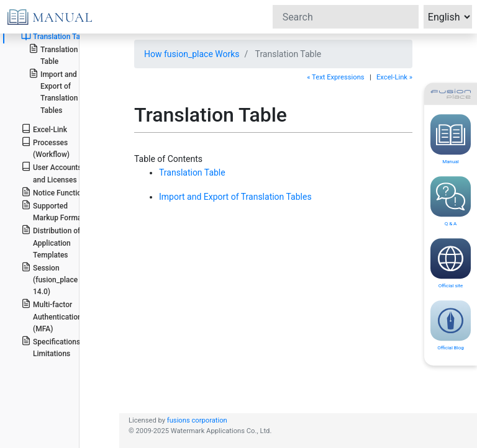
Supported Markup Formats (55, 211)
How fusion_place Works (192, 54)
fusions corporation (197, 420)
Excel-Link (44, 129)
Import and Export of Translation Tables (53, 92)
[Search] (346, 17)
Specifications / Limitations (53, 347)
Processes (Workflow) (45, 148)
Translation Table (56, 36)
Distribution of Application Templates (51, 242)
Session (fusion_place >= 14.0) (54, 279)
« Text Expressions (335, 77)
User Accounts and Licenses (52, 172)
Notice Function (53, 192)
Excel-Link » (394, 77)
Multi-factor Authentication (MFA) (52, 316)
